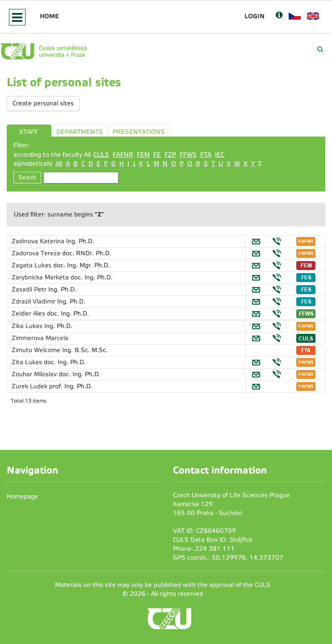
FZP (170, 155)
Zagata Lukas (32, 265)
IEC (220, 155)
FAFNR (123, 155)
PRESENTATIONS (139, 132)
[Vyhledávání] (320, 49)
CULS (101, 155)
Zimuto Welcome (37, 350)
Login (254, 16)
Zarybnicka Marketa (41, 277)
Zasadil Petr (30, 289)
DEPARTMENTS (80, 132)
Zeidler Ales (29, 314)
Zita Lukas (28, 362)
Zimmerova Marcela (40, 338)
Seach (27, 177)
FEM (143, 155)
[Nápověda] (279, 16)
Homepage (22, 497)
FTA (206, 155)
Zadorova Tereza (37, 253)
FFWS (188, 155)
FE (157, 155)
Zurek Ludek (30, 386)
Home (49, 16)
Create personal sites (43, 103)
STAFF (29, 132)
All (59, 164)
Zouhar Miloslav (35, 374)
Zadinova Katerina (39, 241)
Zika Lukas (28, 326)
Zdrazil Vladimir (34, 301)
